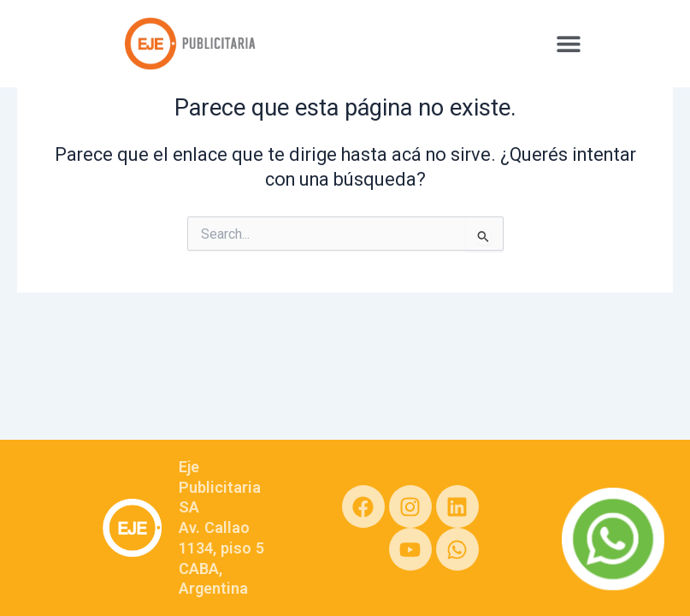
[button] (568, 43)
